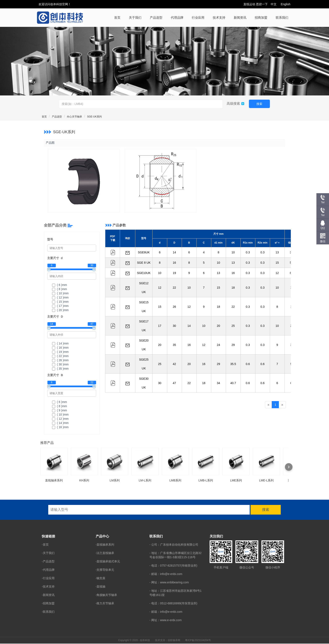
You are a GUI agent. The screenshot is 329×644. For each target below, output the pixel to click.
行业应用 (198, 18)
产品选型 (156, 18)
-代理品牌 (48, 570)
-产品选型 (48, 562)
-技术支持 (48, 587)
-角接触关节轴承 (106, 595)
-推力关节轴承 (105, 604)
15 (277, 263)
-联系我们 (48, 612)
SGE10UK (144, 273)
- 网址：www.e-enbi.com (165, 620)
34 (218, 383)
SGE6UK (144, 253)
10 (233, 253)
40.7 (233, 383)
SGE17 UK (144, 326)
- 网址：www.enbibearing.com (169, 583)
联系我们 (282, 18)
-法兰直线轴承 (105, 553)
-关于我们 (48, 553)
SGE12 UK (144, 288)
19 (174, 273)
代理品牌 (177, 18)
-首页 (45, 545)
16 (174, 263)
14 (174, 253)
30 (174, 326)
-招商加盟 (48, 604)
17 (160, 326)
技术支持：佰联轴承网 (168, 640)
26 (174, 307)
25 (233, 326)
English (286, 4)
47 (174, 383)
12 (277, 273)
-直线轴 (101, 587)
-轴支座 (101, 578)
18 (233, 288)
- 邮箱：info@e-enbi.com (166, 574)
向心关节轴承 (74, 117)
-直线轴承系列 (105, 545)
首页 (117, 18)
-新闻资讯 (48, 595)
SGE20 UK (144, 345)
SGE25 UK (144, 364)
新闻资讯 (240, 18)
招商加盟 (261, 18)
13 (277, 253)
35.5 (233, 364)
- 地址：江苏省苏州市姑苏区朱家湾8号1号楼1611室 (175, 593)
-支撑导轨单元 (105, 570)
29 (233, 345)
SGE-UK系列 (94, 117)
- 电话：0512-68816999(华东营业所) (173, 604)
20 (218, 326)
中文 (274, 4)
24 (218, 345)
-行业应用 (48, 578)
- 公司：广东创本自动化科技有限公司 (174, 545)
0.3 (248, 253)
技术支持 (219, 18)
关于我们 (135, 18)
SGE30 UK (144, 383)
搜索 (259, 104)
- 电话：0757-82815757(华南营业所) (173, 566)
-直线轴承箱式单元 (108, 562)
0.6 (248, 364)
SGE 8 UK (144, 263)
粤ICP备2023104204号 (198, 640)
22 (174, 288)
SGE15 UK (144, 307)
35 (174, 345)
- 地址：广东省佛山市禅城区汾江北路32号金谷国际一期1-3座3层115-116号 (175, 555)
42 (174, 364)
